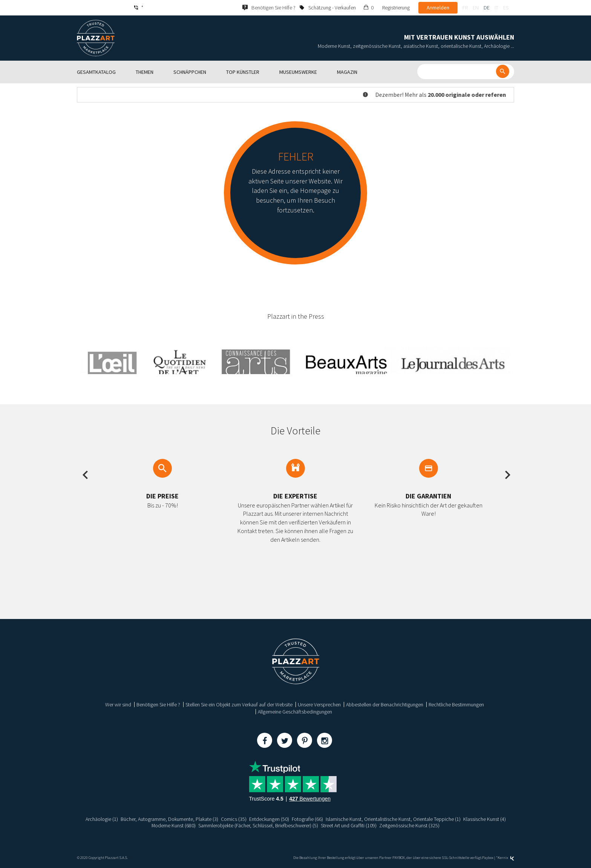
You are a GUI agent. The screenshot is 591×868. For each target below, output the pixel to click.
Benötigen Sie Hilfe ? (158, 704)
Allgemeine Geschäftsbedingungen (295, 712)
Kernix (506, 858)
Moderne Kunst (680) (173, 825)
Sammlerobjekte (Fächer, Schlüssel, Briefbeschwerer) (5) (259, 825)
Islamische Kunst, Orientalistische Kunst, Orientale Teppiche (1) (393, 819)
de (487, 8)
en (476, 8)
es (506, 8)
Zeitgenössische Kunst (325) (410, 825)
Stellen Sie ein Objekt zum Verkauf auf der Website (239, 704)
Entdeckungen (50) (269, 819)
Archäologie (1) (101, 819)
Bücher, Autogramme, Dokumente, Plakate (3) (169, 819)
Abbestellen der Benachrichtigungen (385, 704)
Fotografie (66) (307, 819)
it (496, 8)
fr (465, 8)
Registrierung (396, 8)
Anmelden (438, 8)
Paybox (488, 858)
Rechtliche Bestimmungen (456, 704)
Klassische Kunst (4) (485, 819)
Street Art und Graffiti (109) (349, 825)
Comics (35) (233, 819)
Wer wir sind (118, 704)
